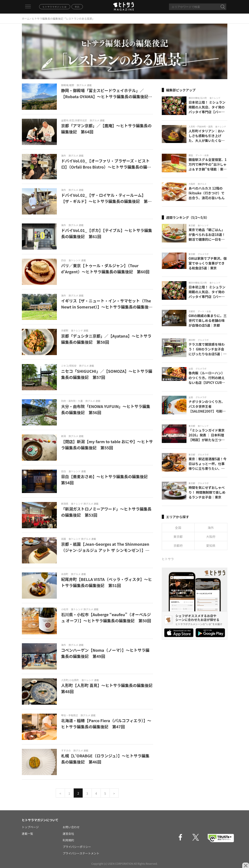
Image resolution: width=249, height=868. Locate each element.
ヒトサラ (168, 559)
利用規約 (68, 840)
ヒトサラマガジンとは (55, 7)
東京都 (178, 537)
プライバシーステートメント (81, 853)
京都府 (178, 546)
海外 (211, 528)
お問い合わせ (71, 827)
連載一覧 (28, 834)
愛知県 (211, 546)
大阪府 (211, 537)
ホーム (26, 18)
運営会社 (68, 834)
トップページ (30, 827)
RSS (77, 7)
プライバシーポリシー (77, 847)
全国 (178, 528)
